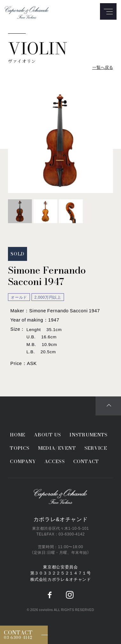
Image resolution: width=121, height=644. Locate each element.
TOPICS (20, 448)
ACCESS (54, 461)
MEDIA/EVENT (57, 448)
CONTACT (86, 461)
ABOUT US (47, 435)
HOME (18, 435)
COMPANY (23, 461)
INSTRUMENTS (88, 435)
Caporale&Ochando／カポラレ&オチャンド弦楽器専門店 (60, 497)
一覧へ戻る (103, 67)
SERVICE (96, 448)
